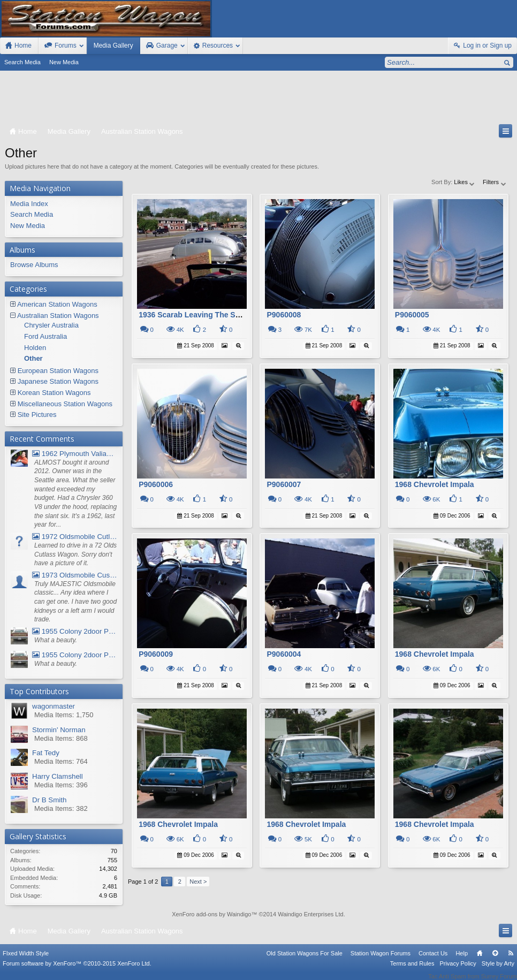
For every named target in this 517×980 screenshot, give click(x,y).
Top (495, 960)
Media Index (29, 204)
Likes (465, 182)
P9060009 (156, 654)
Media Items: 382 (61, 808)
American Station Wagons (57, 304)
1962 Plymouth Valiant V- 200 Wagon (75, 454)
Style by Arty (498, 970)
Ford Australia (45, 336)
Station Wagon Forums (381, 960)
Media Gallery (113, 45)
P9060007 (284, 484)
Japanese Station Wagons (58, 381)
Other (33, 358)
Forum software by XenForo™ (77, 970)
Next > (198, 882)
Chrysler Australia (51, 325)
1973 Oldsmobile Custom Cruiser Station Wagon (75, 575)
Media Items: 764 (61, 761)
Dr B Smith (49, 800)
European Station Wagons (58, 371)
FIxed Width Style (26, 960)
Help (462, 960)
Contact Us (433, 960)
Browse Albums (34, 265)
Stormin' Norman (59, 730)
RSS (511, 960)
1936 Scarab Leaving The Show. (195, 315)
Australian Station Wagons (58, 316)
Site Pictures (37, 415)
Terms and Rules (412, 970)
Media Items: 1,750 (64, 715)
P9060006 (156, 484)
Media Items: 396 (61, 785)
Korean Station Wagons (54, 393)
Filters (495, 182)
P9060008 (284, 315)
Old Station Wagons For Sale (305, 960)
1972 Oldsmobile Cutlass (75, 537)
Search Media (22, 62)
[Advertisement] (258, 100)
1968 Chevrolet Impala (435, 484)
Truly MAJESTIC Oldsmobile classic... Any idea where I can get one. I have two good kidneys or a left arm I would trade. (75, 602)
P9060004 (284, 654)
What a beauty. (56, 640)
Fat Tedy (46, 753)
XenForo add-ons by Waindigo (211, 914)
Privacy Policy (458, 970)
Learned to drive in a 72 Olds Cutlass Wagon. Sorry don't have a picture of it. (75, 554)
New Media (64, 62)
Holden (35, 348)
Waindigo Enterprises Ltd (311, 914)
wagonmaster (54, 706)
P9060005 (412, 315)
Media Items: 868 (61, 738)
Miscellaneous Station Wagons (65, 404)
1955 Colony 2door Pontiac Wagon (75, 631)
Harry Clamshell (58, 776)
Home (480, 960)
